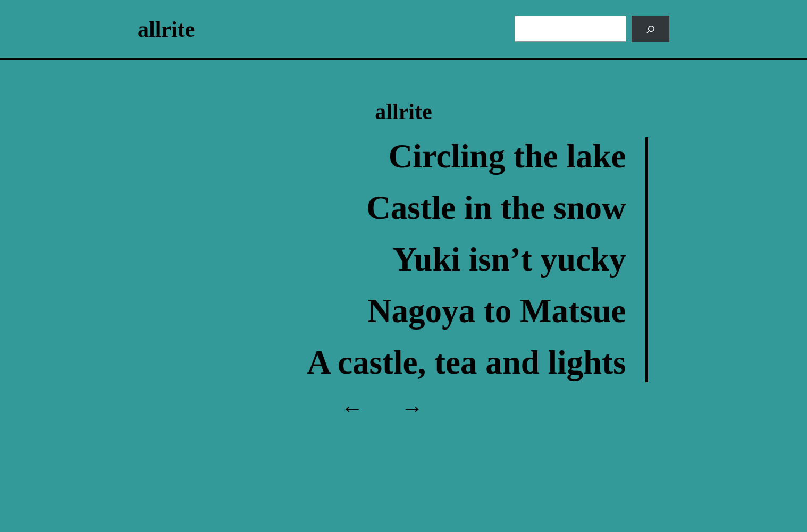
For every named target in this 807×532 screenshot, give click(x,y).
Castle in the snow (496, 208)
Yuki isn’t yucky (510, 259)
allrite (166, 29)
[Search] (650, 29)
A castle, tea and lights (466, 362)
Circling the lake (507, 156)
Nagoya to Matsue (497, 311)
